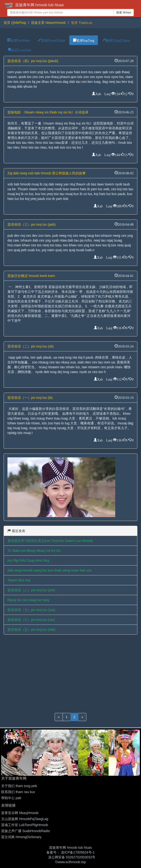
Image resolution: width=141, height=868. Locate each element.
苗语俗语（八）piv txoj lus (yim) (31, 590)
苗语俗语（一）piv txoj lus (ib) (30, 398)
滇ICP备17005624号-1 (78, 852)
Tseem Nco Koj (19, 580)
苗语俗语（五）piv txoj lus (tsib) (31, 630)
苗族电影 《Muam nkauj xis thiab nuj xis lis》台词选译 (48, 112)
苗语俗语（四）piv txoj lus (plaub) (33, 61)
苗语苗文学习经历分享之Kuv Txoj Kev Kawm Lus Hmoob (50, 541)
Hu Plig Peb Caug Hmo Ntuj (28, 560)
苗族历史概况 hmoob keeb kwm (31, 276)
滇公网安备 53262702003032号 (72, 857)
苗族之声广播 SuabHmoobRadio (26, 831)
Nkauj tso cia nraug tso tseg (28, 600)
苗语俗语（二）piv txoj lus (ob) (31, 346)
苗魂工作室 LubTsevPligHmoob (25, 825)
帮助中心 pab (11, 798)
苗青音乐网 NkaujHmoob (20, 813)
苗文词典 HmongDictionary (21, 837)
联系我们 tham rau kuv (18, 792)
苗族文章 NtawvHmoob (48, 23)
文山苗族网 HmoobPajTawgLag (25, 819)
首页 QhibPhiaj (15, 23)
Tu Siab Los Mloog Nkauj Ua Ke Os (34, 551)
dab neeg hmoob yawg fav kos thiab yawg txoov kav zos (49, 570)
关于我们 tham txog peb (19, 786)
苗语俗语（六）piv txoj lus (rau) (31, 620)
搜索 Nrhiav (124, 13)
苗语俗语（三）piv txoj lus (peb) (32, 224)
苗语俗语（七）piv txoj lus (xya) (31, 610)
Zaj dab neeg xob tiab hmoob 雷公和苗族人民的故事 (47, 173)
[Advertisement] (70, 673)
